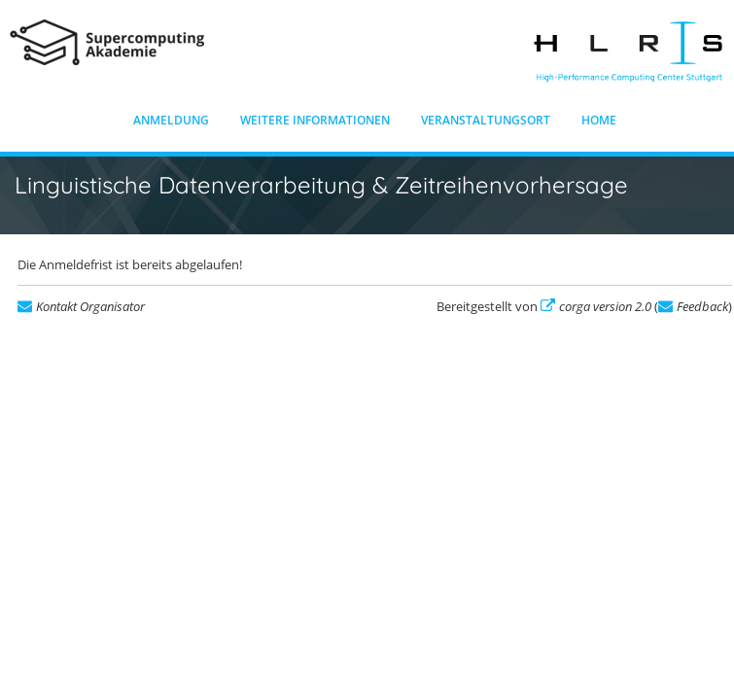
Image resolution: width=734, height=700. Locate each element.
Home (599, 120)
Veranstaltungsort (486, 120)
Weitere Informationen (315, 120)
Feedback (702, 306)
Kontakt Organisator (90, 306)
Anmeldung (171, 120)
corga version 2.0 (605, 306)
